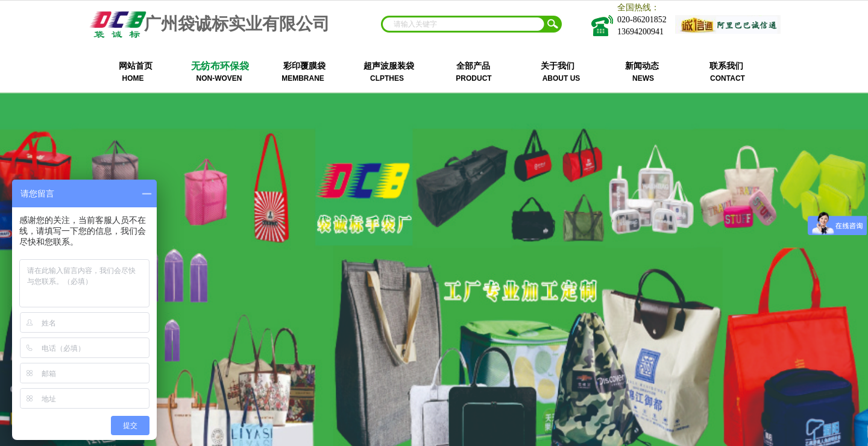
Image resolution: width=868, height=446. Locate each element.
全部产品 (473, 66)
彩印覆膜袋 (304, 66)
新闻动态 (642, 66)
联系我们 (726, 66)
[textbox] (464, 24)
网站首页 (136, 66)
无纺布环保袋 (220, 66)
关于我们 (558, 66)
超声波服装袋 (389, 66)
